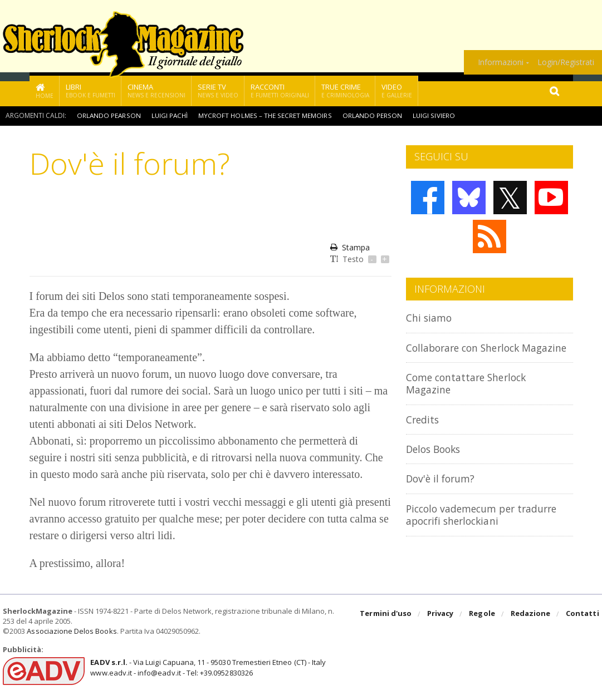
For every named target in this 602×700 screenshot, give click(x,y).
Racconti (280, 90)
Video (397, 90)
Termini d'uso (387, 614)
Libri (90, 90)
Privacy (441, 614)
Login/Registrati (566, 62)
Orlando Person (372, 115)
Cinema (156, 90)
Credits (424, 432)
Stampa (350, 247)
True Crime (345, 90)
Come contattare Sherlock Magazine (471, 395)
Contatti (583, 614)
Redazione (531, 614)
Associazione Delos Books (71, 631)
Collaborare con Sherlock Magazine (468, 354)
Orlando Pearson (109, 115)
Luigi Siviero (434, 115)
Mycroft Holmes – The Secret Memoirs (266, 115)
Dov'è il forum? (443, 491)
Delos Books (436, 461)
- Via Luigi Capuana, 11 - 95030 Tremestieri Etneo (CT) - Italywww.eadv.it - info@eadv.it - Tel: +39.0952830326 (207, 667)
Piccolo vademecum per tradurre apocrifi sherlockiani (488, 527)
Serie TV (218, 90)
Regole (483, 614)
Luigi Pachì (170, 115)
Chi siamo (430, 317)
